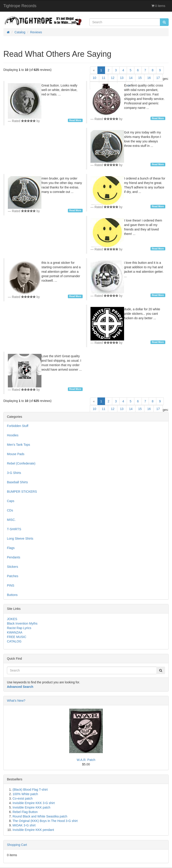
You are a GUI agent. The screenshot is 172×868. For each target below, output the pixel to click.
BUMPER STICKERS (22, 492)
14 (131, 78)
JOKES (12, 619)
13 (122, 78)
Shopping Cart (17, 845)
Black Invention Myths (22, 623)
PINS (11, 585)
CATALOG (14, 641)
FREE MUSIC (17, 637)
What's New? (16, 701)
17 (158, 78)
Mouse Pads (16, 454)
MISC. (11, 520)
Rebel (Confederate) (21, 463)
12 (113, 78)
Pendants (14, 557)
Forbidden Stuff (18, 426)
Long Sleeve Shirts (20, 539)
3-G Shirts (14, 473)
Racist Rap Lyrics (19, 628)
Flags (11, 548)
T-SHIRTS (14, 529)
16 (149, 78)
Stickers (13, 567)
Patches (13, 576)
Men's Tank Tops (18, 445)
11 (104, 78)
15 (140, 78)
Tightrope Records (20, 6)
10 (95, 78)
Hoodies (13, 435)
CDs (10, 510)
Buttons (12, 595)
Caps (11, 501)
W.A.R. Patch (86, 760)
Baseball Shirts (17, 482)
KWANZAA (15, 632)
